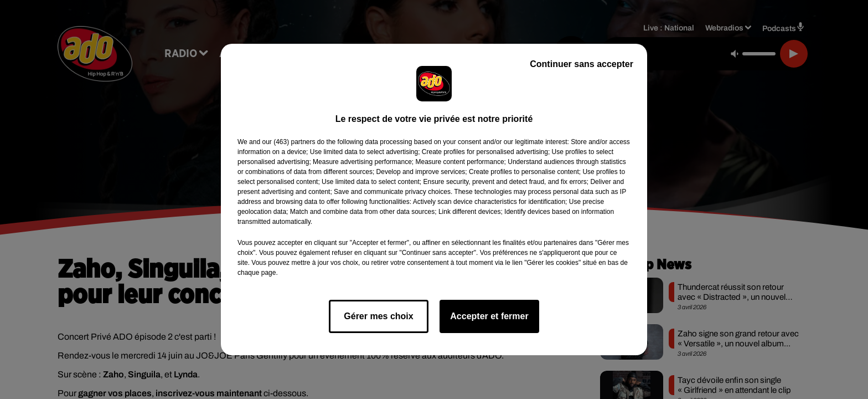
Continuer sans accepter (582, 64)
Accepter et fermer (489, 316)
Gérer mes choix (378, 316)
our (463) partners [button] (288, 142)
